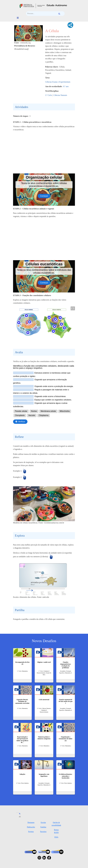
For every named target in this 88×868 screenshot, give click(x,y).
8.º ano (66, 86)
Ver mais (69, 799)
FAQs (56, 837)
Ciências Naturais (60, 95)
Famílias (43, 827)
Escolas (43, 822)
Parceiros (43, 832)
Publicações (31, 827)
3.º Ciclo (49, 95)
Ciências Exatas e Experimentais (58, 82)
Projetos (31, 832)
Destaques (31, 822)
